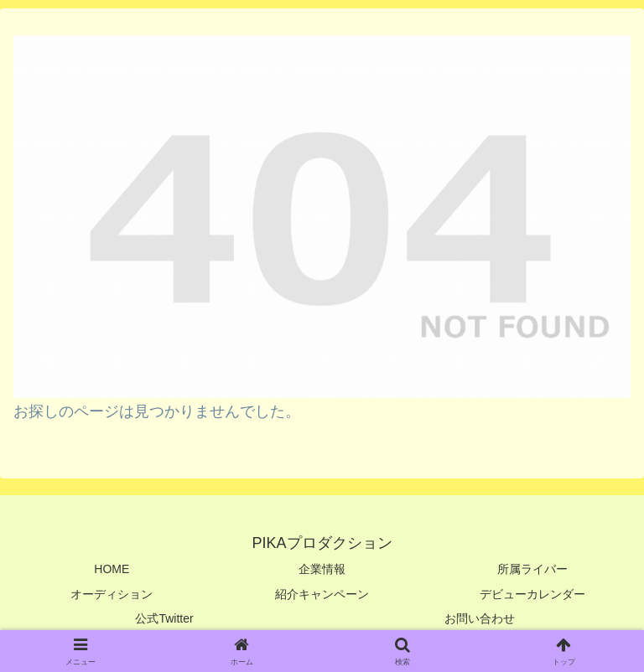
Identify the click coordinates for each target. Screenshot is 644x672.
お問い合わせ (480, 618)
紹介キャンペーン (322, 594)
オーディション (112, 594)
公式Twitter (164, 618)
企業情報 (322, 569)
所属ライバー (532, 569)
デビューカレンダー (532, 594)
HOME (112, 569)
